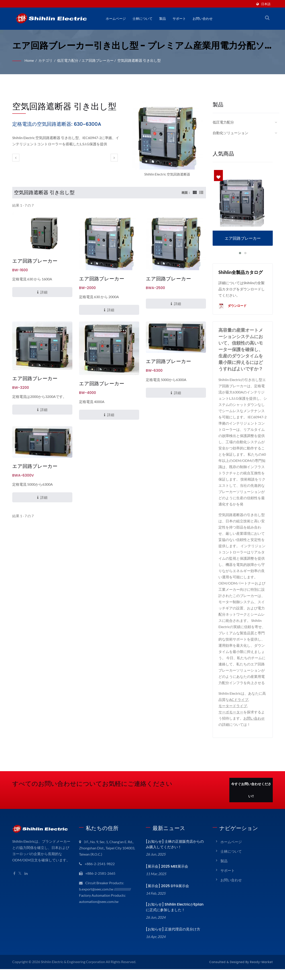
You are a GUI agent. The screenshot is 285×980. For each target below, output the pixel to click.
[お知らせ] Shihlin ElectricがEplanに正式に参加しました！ (174, 914)
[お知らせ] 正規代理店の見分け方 (172, 936)
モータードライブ (233, 712)
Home (30, 60)
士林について (142, 19)
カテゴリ (46, 60)
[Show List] (201, 192)
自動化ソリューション (230, 133)
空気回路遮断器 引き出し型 (140, 60)
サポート (179, 19)
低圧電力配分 (69, 60)
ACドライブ (239, 706)
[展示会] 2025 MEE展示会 (166, 873)
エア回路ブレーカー (98, 60)
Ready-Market (263, 968)
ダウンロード (233, 306)
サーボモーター (231, 718)
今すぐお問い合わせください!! (251, 796)
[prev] (16, 158)
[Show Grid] (194, 192)
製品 (163, 19)
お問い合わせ (203, 19)
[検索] (267, 18)
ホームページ (116, 19)
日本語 (266, 4)
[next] (114, 158)
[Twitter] (20, 880)
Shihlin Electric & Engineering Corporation (74, 968)
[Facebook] (14, 880)
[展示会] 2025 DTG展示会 (166, 892)
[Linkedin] (27, 880)
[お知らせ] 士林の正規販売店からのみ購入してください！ (176, 851)
